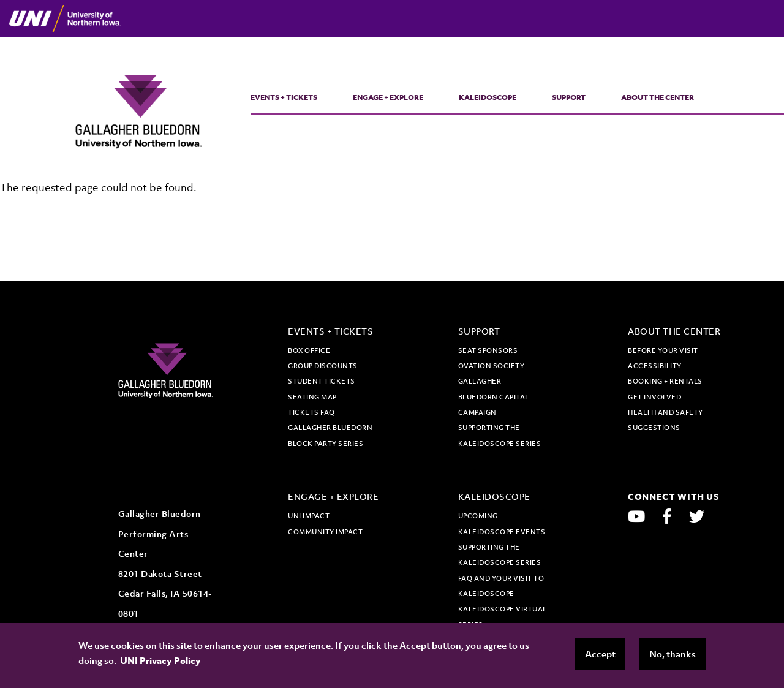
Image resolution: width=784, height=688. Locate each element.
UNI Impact (309, 516)
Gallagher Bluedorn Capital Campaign (494, 397)
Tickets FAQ (311, 412)
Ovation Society (492, 366)
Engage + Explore (388, 97)
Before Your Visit (663, 350)
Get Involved (654, 397)
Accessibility (655, 366)
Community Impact (325, 532)
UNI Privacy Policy (160, 660)
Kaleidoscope (488, 97)
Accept (600, 654)
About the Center (658, 97)
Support (569, 97)
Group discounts (323, 366)
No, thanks (673, 654)
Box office (309, 350)
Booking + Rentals (665, 381)
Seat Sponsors (488, 350)
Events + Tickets (284, 97)
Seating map (312, 397)
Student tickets (322, 381)
